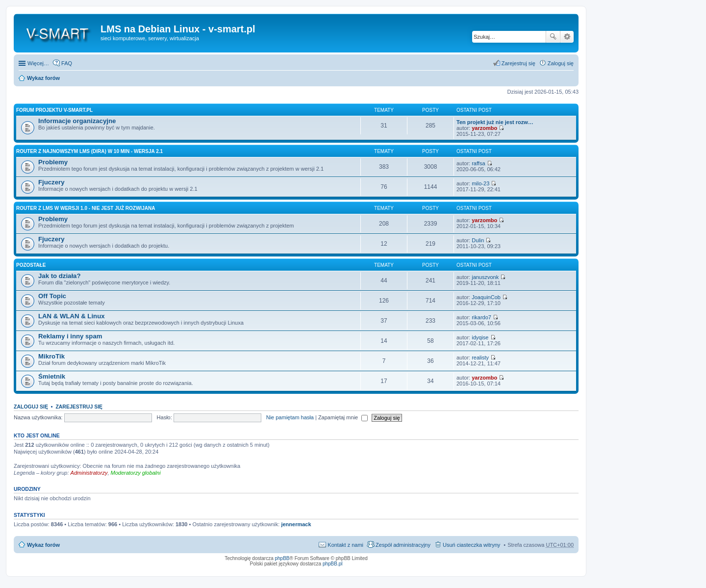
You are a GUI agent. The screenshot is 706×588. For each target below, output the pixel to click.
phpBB (282, 558)
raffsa (478, 163)
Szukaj (553, 37)
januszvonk (485, 277)
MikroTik (51, 356)
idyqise (480, 337)
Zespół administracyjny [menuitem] (403, 545)
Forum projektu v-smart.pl (54, 110)
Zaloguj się (31, 407)
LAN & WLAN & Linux (72, 316)
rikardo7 (481, 317)
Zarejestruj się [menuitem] (518, 63)
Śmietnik (52, 376)
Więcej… (38, 63)
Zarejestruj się (79, 407)
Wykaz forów (43, 78)
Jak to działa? (59, 276)
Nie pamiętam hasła (290, 417)
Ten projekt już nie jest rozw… (495, 122)
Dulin (478, 240)
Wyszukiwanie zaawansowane (567, 37)
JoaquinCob (486, 297)
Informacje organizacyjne (77, 121)
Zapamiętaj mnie (343, 417)
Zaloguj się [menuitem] (561, 63)
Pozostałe (31, 265)
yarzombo (484, 128)
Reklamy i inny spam (70, 336)
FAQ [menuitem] (67, 63)
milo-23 (480, 183)
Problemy (53, 162)
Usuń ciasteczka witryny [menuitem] (471, 545)
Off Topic (52, 296)
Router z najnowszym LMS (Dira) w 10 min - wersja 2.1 (89, 151)
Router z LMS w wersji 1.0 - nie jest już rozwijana (86, 208)
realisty (480, 358)
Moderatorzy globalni (136, 473)
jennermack (296, 524)
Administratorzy (89, 473)
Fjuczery (51, 182)
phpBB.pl (333, 564)
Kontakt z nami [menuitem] (345, 545)
